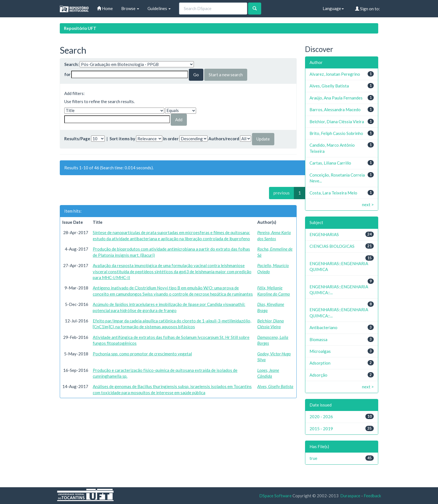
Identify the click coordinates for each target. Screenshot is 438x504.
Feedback (372, 496)
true (313, 458)
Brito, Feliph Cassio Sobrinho (336, 133)
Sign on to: (367, 9)
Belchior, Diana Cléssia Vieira (337, 122)
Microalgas (320, 351)
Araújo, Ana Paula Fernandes (336, 98)
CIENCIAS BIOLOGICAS (332, 246)
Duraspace (350, 496)
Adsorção (318, 375)
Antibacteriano (323, 327)
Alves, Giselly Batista (275, 386)
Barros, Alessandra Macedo (335, 110)
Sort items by (122, 139)
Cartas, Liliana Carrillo (330, 163)
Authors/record (224, 139)
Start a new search (226, 75)
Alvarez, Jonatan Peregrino (335, 74)
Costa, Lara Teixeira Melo (333, 193)
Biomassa (318, 339)
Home (105, 8)
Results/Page (77, 139)
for (67, 74)
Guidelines (159, 8)
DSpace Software (275, 496)
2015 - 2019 (321, 429)
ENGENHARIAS (324, 234)
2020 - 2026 (321, 417)
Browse (130, 8)
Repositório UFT (80, 28)
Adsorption (320, 363)
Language (333, 8)
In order (171, 139)
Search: (72, 64)
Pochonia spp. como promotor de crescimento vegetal (142, 354)
